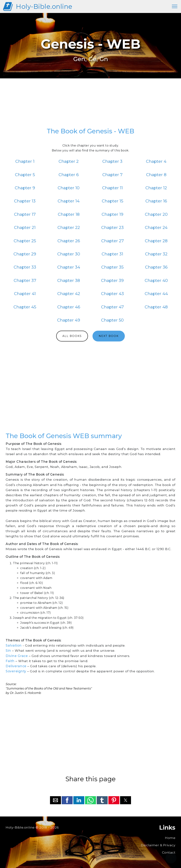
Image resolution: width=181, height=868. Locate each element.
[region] (90, 105)
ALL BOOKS (72, 336)
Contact (169, 852)
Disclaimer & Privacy (158, 845)
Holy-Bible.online (44, 6)
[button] (55, 800)
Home (170, 838)
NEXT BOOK (109, 336)
